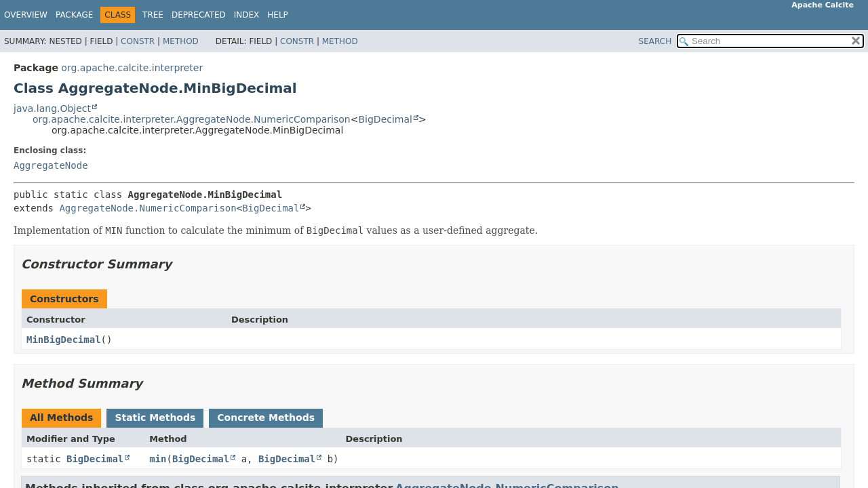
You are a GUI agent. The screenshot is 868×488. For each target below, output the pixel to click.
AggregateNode (51, 165)
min (158, 459)
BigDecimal (385, 119)
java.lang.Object (52, 108)
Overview (26, 15)
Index (247, 15)
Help (278, 15)
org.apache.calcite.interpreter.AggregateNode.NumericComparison (192, 119)
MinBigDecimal (64, 340)
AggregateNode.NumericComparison (147, 208)
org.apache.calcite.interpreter (132, 68)
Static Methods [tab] (155, 418)
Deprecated (199, 15)
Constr (138, 41)
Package (74, 15)
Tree (153, 15)
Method (181, 41)
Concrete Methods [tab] (266, 418)
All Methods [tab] (61, 418)
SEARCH (655, 41)
